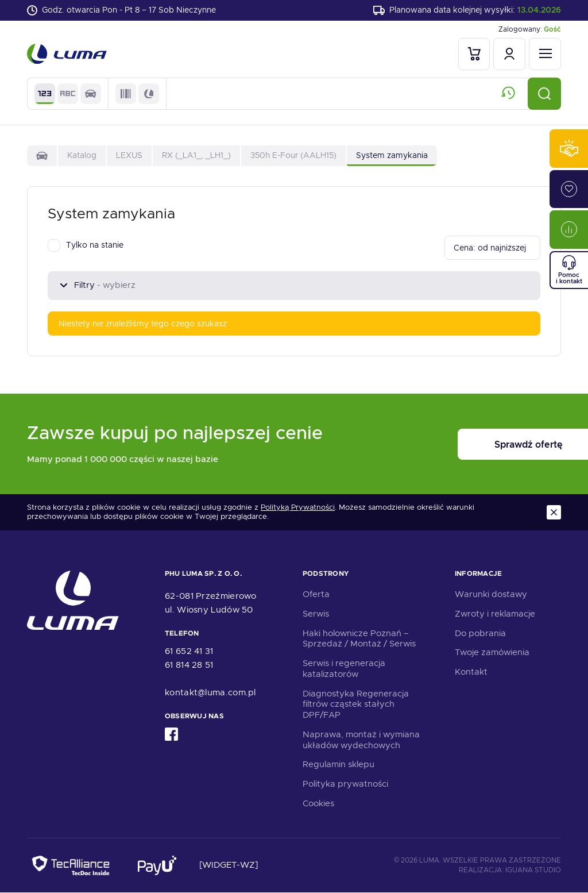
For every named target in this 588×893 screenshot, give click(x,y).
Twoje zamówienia (492, 653)
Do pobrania (480, 633)
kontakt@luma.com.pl (210, 693)
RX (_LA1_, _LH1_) (196, 155)
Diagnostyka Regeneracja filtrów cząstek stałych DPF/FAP (356, 705)
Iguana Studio (533, 870)
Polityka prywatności (345, 784)
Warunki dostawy (491, 594)
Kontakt (471, 672)
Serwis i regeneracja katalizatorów (344, 669)
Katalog (82, 155)
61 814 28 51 (189, 665)
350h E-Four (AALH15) (293, 155)
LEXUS (129, 155)
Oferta (316, 594)
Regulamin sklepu (339, 765)
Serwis (316, 614)
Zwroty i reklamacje (495, 614)
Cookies (318, 803)
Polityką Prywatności (298, 507)
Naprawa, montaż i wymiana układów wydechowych (361, 740)
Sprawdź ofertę (490, 444)
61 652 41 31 (189, 652)
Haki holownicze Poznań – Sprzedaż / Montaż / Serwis (359, 639)
